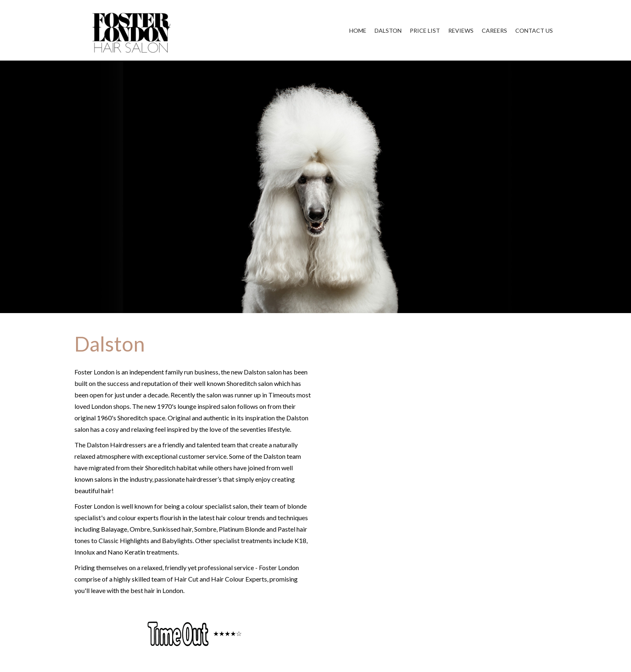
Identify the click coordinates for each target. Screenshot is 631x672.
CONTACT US (534, 30)
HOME (358, 30)
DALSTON (388, 30)
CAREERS (494, 30)
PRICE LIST (425, 30)
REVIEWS (461, 30)
